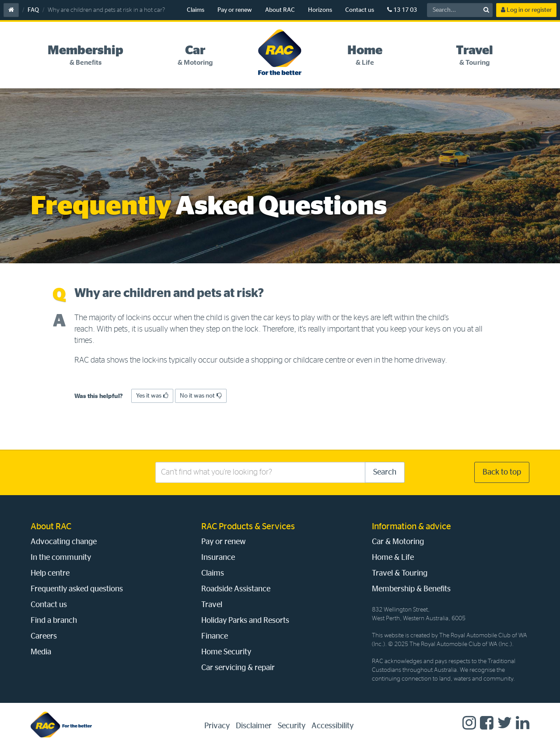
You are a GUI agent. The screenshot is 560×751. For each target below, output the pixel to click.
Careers (44, 636)
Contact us (360, 10)
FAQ (33, 10)
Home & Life (393, 558)
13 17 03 (402, 10)
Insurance (218, 558)
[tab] (86, 56)
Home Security (226, 652)
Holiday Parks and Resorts (245, 621)
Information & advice (411, 527)
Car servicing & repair (238, 668)
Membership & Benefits (411, 589)
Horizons (320, 10)
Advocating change (64, 542)
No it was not (201, 396)
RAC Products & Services (248, 527)
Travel (212, 605)
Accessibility (332, 726)
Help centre (50, 573)
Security (292, 726)
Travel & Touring (400, 573)
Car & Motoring (398, 542)
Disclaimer (254, 726)
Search (385, 472)
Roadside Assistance (236, 589)
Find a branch (54, 621)
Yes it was (152, 396)
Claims (196, 10)
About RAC (280, 10)
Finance (215, 636)
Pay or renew (235, 10)
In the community (61, 558)
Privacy (217, 726)
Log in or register (526, 10)
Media (41, 652)
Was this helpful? (99, 396)
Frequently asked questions (77, 589)
